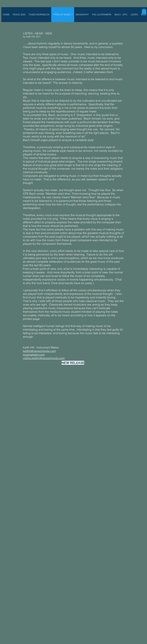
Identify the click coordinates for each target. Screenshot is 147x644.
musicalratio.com (34, 355)
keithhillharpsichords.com (39, 351)
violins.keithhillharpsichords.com (44, 358)
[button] (144, 11)
